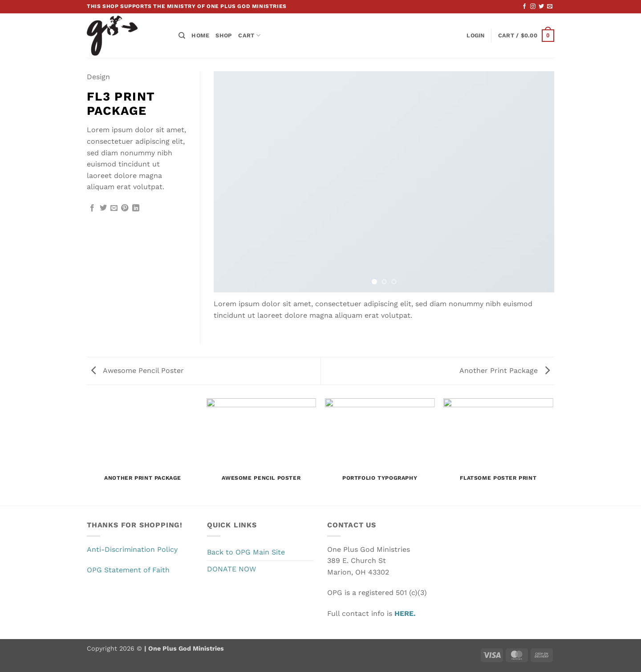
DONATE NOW (231, 569)
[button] (475, 36)
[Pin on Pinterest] (125, 208)
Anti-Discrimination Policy (132, 549)
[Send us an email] (550, 7)
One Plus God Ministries (185, 648)
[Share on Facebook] (92, 208)
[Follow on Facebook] (524, 7)
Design (98, 77)
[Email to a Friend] (114, 208)
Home (200, 35)
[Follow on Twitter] (541, 7)
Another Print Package (505, 370)
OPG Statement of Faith (128, 570)
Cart (249, 35)
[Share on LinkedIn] (136, 208)
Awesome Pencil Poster (138, 370)
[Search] (182, 36)
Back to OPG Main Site (246, 552)
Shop (224, 35)
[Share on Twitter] (103, 208)
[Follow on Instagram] (533, 7)
